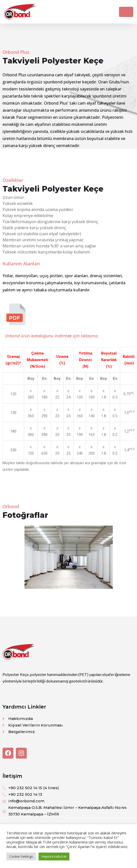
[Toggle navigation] (126, 12)
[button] (8, 557)
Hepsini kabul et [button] (54, 856)
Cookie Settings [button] (21, 856)
